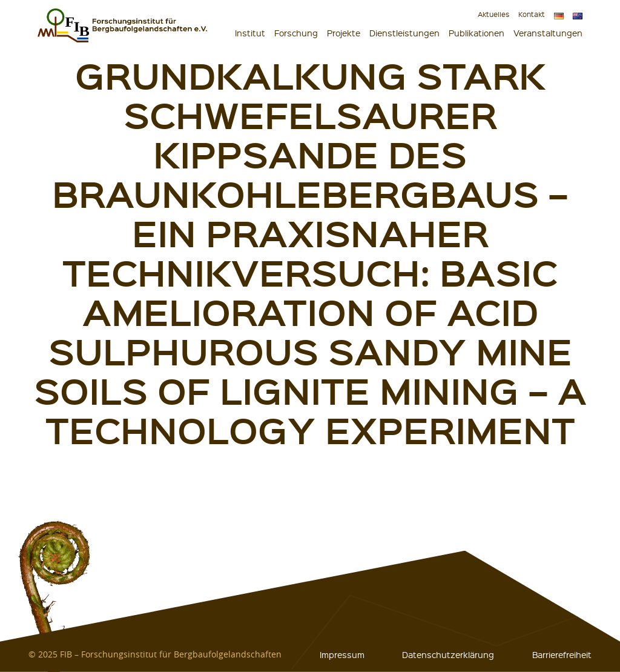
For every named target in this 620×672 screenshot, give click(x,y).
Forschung (296, 33)
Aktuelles (493, 14)
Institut (250, 33)
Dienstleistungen (404, 33)
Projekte (344, 33)
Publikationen (477, 33)
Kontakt (532, 14)
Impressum (342, 654)
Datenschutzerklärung (448, 654)
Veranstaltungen (548, 33)
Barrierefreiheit (562, 654)
